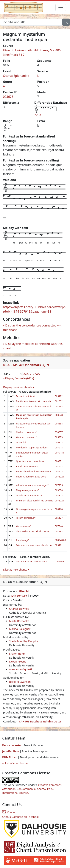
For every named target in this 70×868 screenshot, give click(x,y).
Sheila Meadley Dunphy (24, 641)
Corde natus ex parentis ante (32, 561)
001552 (59, 401)
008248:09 (60, 540)
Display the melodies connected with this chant (33, 346)
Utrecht (24, 591)
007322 (59, 496)
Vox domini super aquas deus (32, 448)
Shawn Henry (17, 654)
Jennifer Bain (11, 751)
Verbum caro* (24, 526)
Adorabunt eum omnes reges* (32, 485)
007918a (59, 453)
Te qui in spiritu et (26, 396)
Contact (9, 812)
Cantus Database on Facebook (21, 817)
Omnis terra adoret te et (29, 496)
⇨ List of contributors (15, 763)
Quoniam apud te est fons (30, 461)
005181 (59, 545)
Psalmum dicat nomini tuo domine (35, 501)
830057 (59, 432)
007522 (59, 472)
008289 (60, 561)
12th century (19, 596)
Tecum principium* (26, 518)
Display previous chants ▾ (19, 387)
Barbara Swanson (20, 682)
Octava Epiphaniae (16, 76)
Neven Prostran (19, 661)
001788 (59, 531)
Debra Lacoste (11, 745)
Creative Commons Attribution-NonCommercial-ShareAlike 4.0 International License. (32, 789)
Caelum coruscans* (27, 432)
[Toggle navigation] (61, 7)
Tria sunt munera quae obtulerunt (34, 545)
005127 (59, 518)
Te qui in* (21, 443)
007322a (59, 501)
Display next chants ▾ (16, 570)
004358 (59, 424)
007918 (59, 448)
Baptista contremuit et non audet (34, 401)
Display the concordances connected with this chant (33, 328)
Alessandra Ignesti (20, 669)
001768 (59, 407)
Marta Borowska (19, 621)
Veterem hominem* (27, 437)
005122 (59, 396)
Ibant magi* (23, 540)
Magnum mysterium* (28, 490)
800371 (59, 461)
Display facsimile (20, 378)
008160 (59, 509)
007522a (59, 477)
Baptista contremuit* (27, 466)
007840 (59, 526)
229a (38, 115)
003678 (8, 97)
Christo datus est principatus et (33, 531)
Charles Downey (19, 609)
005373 (59, 437)
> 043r (36, 374)
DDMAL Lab (10, 757)
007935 (59, 485)
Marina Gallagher (20, 629)
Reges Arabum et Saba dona (31, 477)
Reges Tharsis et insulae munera (33, 472)
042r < (27, 374)
